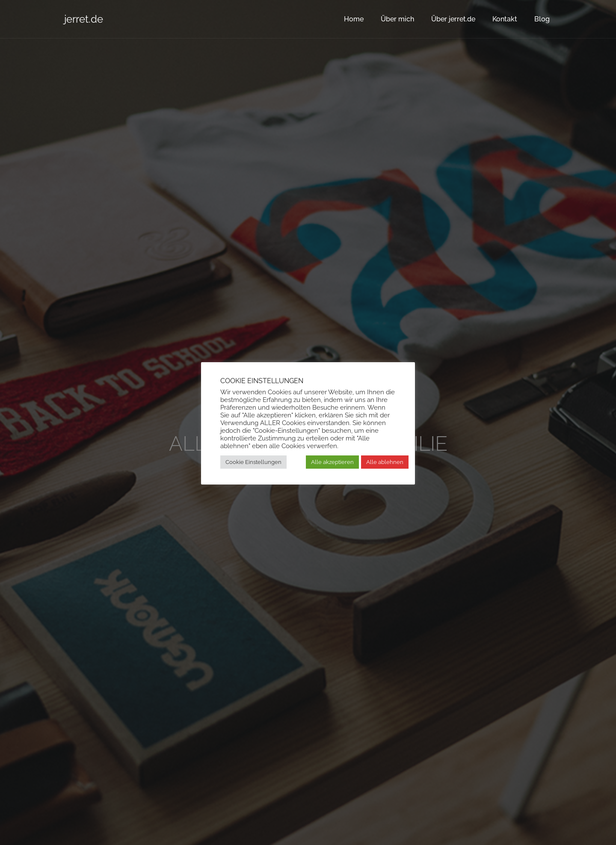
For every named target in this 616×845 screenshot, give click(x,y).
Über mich (397, 19)
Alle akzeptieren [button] (332, 462)
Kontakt (505, 19)
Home (354, 19)
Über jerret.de (453, 19)
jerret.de (84, 19)
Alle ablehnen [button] (385, 462)
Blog (542, 19)
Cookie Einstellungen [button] (253, 462)
